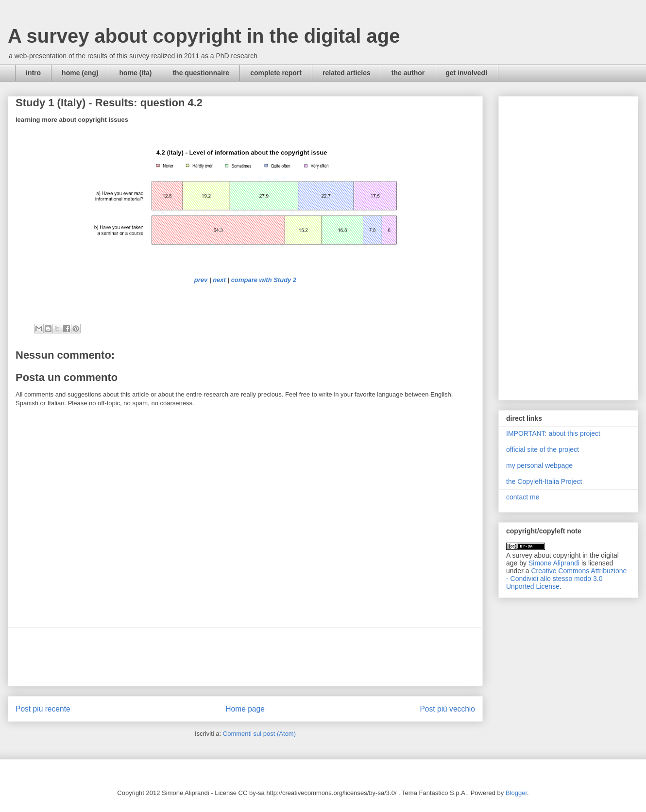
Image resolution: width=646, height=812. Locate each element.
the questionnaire (201, 73)
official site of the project (543, 449)
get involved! (466, 73)
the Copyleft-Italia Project (544, 481)
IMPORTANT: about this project (553, 433)
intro (33, 73)
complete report (276, 73)
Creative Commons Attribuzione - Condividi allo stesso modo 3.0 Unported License (566, 579)
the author (408, 73)
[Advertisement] (245, 657)
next (219, 280)
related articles (347, 73)
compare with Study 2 (264, 280)
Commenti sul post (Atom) (259, 734)
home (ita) (136, 73)
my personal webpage (539, 465)
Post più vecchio (447, 709)
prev (201, 280)
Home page (245, 709)
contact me (523, 497)
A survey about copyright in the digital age (204, 36)
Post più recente (43, 709)
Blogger (516, 793)
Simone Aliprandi (554, 563)
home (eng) (80, 73)
